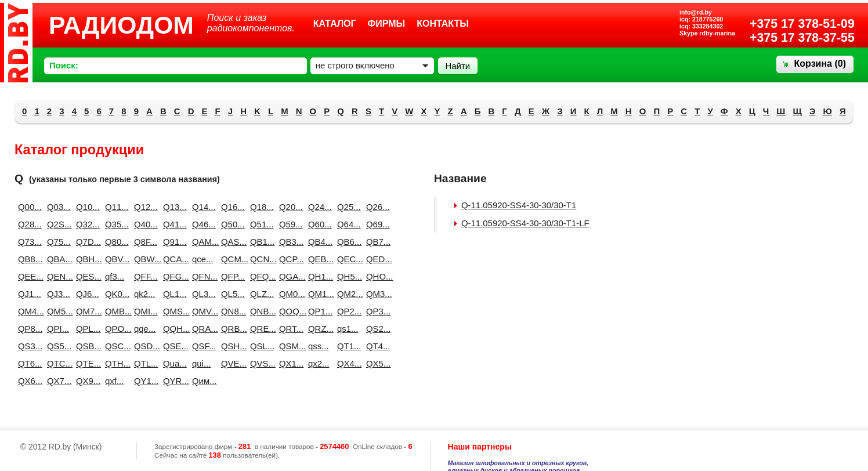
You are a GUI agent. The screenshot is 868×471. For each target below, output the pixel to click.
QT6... (28, 363)
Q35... (115, 224)
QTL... (144, 363)
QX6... (28, 381)
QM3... (376, 294)
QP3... (376, 311)
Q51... (260, 224)
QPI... (57, 329)
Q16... (231, 207)
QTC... (57, 363)
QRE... (260, 329)
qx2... (318, 363)
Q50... (231, 224)
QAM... (202, 242)
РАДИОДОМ (121, 25)
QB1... (260, 242)
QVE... (231, 363)
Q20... (289, 207)
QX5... (376, 363)
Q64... (347, 224)
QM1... (318, 294)
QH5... (347, 276)
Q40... (144, 224)
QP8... (28, 329)
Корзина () (820, 64)
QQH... (173, 329)
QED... (376, 259)
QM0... (289, 294)
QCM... (231, 259)
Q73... (28, 242)
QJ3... (57, 294)
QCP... (289, 259)
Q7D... (86, 242)
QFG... (173, 276)
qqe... (144, 329)
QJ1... (28, 294)
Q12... (144, 207)
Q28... (28, 224)
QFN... (202, 276)
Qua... (173, 363)
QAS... (231, 242)
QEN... (57, 276)
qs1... (347, 329)
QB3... (289, 242)
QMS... (173, 311)
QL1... (173, 294)
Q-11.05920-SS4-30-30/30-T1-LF (525, 223)
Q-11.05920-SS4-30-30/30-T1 (519, 205)
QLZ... (260, 294)
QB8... (28, 259)
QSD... (144, 346)
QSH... (231, 346)
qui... (201, 363)
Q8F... (144, 242)
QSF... (202, 346)
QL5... (231, 294)
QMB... (115, 311)
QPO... (115, 329)
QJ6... (86, 294)
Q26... (376, 207)
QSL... (260, 346)
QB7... (376, 242)
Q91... (173, 242)
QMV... (202, 311)
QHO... (376, 276)
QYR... (173, 381)
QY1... (144, 381)
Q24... (318, 207)
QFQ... (260, 276)
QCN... (260, 259)
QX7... (57, 381)
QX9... (86, 381)
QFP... (231, 276)
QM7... (86, 311)
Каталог (335, 23)
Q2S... (57, 224)
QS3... (28, 346)
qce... (202, 259)
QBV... (115, 259)
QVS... (260, 363)
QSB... (86, 346)
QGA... (289, 276)
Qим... (202, 381)
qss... (318, 346)
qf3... (115, 276)
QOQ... (289, 311)
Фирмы (387, 23)
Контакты (443, 23)
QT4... (376, 346)
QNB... (260, 311)
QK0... (115, 294)
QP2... (347, 311)
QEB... (318, 259)
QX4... (347, 363)
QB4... (318, 242)
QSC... (115, 346)
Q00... (28, 207)
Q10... (86, 207)
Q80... (115, 242)
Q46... (202, 224)
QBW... (144, 259)
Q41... (173, 224)
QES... (86, 276)
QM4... (28, 311)
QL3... (202, 294)
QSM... (289, 346)
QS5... (57, 346)
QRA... (202, 329)
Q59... (289, 224)
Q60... (318, 224)
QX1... (289, 363)
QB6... (347, 242)
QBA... (57, 259)
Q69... (376, 224)
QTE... (86, 363)
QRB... (231, 329)
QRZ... (318, 329)
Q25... (347, 207)
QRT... (289, 329)
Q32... (86, 224)
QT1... (347, 346)
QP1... (318, 311)
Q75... (57, 242)
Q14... (202, 207)
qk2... (144, 294)
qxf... (114, 381)
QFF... (144, 276)
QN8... (231, 311)
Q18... (260, 207)
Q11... (115, 207)
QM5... (57, 311)
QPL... (86, 329)
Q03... (57, 207)
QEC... (347, 259)
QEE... (28, 276)
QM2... (347, 294)
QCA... (173, 259)
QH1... (318, 276)
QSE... (173, 346)
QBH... (86, 259)
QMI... (144, 311)
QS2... (376, 329)
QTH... (115, 363)
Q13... (173, 207)
